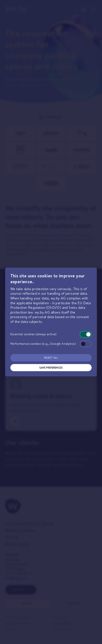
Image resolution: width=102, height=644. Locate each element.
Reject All (51, 358)
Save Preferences (51, 368)
